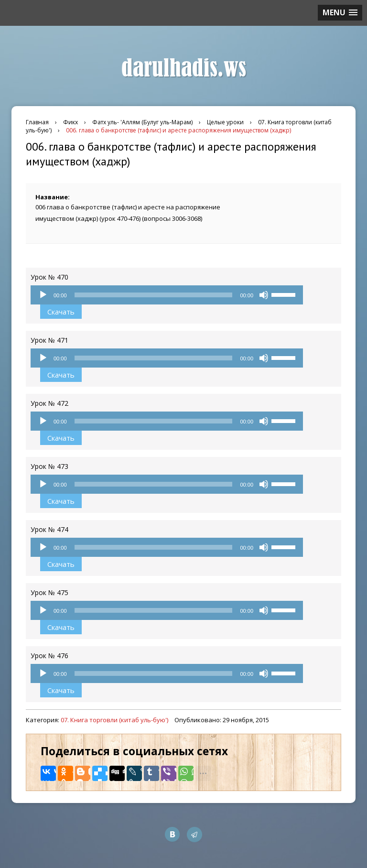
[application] (167, 295)
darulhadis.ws (184, 68)
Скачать (61, 312)
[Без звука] (264, 295)
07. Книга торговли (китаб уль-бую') (114, 720)
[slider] (154, 295)
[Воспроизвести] (43, 295)
